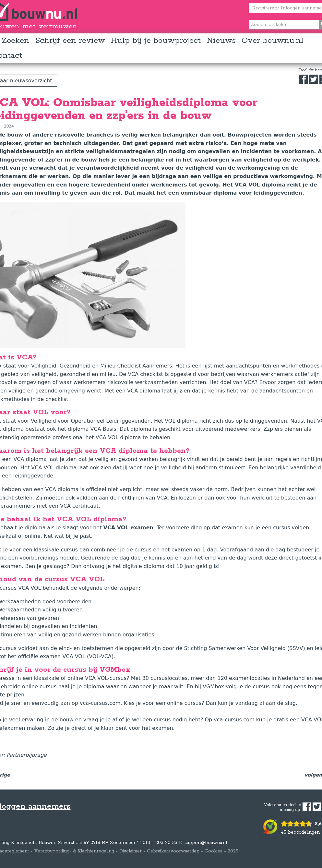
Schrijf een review (70, 41)
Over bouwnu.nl (273, 41)
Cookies (214, 851)
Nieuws (221, 41)
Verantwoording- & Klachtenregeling (74, 851)
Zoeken (15, 41)
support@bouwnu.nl (206, 843)
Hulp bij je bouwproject (156, 41)
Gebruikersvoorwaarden (173, 851)
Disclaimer (131, 851)
